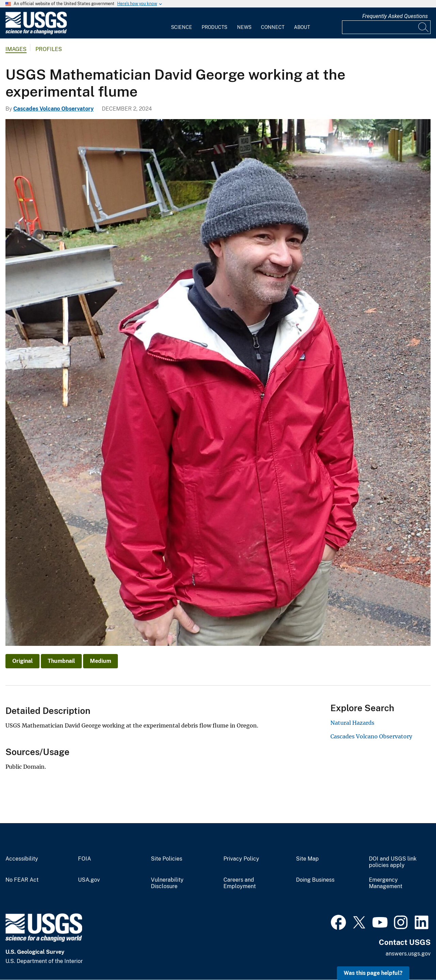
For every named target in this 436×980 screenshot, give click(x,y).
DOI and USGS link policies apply (393, 862)
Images (16, 49)
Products (214, 27)
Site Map (307, 859)
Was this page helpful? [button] (373, 973)
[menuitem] (182, 23)
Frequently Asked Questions (395, 16)
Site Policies (167, 859)
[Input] (386, 27)
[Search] (424, 27)
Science (182, 27)
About (302, 27)
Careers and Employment (240, 883)
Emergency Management (386, 883)
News (244, 27)
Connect (273, 27)
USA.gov (89, 880)
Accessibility (22, 859)
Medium (100, 661)
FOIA (84, 859)
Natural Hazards (352, 723)
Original (22, 661)
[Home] (36, 33)
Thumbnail (61, 661)
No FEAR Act (22, 880)
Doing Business (315, 880)
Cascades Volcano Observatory (53, 109)
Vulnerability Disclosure (167, 883)
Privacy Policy (241, 859)
